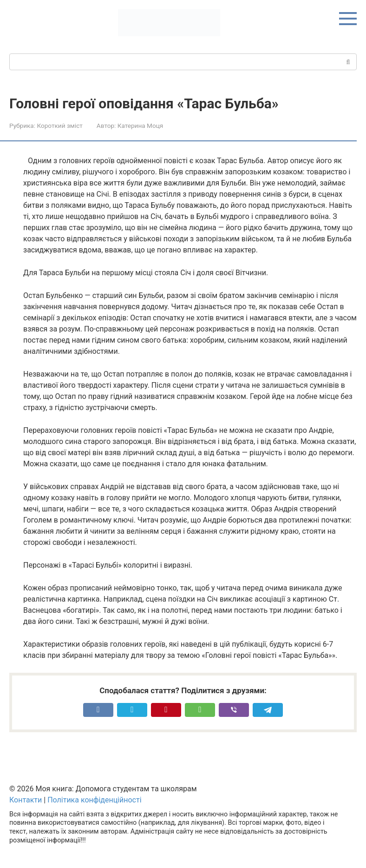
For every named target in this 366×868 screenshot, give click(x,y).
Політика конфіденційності (94, 800)
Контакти (26, 800)
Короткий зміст (59, 126)
